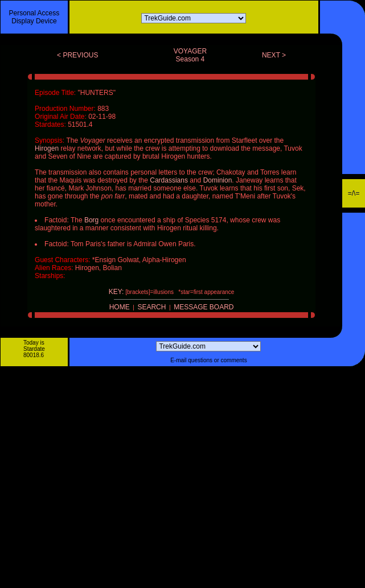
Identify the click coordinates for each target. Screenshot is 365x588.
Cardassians (169, 180)
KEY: (116, 292)
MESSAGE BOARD (204, 307)
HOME (120, 307)
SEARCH (151, 307)
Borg (91, 220)
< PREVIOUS (77, 55)
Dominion (218, 180)
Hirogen (47, 148)
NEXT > (274, 55)
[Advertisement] (107, 481)
